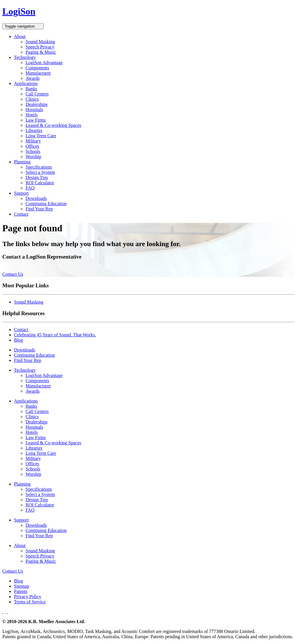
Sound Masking (40, 42)
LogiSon (19, 11)
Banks (31, 89)
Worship (33, 157)
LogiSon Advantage (44, 63)
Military (33, 141)
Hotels (32, 115)
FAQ (30, 188)
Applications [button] (26, 83)
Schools (33, 151)
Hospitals (34, 110)
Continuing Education (46, 204)
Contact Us (13, 274)
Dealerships (37, 104)
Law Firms (36, 120)
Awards (33, 78)
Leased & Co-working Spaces (53, 125)
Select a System (40, 172)
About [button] (20, 36)
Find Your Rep (39, 209)
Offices (32, 146)
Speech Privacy (40, 47)
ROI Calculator (40, 183)
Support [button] (21, 193)
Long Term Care (41, 136)
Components (37, 68)
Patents (21, 591)
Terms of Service (30, 602)
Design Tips (37, 177)
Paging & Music (41, 52)
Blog (18, 340)
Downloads (36, 198)
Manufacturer (38, 73)
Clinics (32, 99)
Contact (21, 214)
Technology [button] (25, 57)
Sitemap (22, 586)
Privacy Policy (28, 597)
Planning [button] (22, 162)
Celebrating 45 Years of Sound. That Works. (55, 335)
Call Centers (37, 94)
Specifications (39, 167)
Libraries (34, 130)
